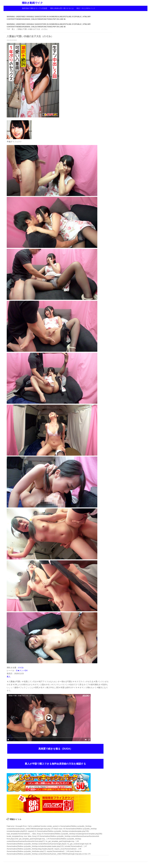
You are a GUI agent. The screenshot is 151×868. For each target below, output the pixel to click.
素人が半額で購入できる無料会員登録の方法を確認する (55, 764)
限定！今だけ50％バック (86, 8)
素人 (9, 677)
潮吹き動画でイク (32, 3)
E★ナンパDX (22, 671)
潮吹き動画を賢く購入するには (62, 8)
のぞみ (21, 668)
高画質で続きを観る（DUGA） (55, 749)
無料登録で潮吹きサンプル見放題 (35, 8)
